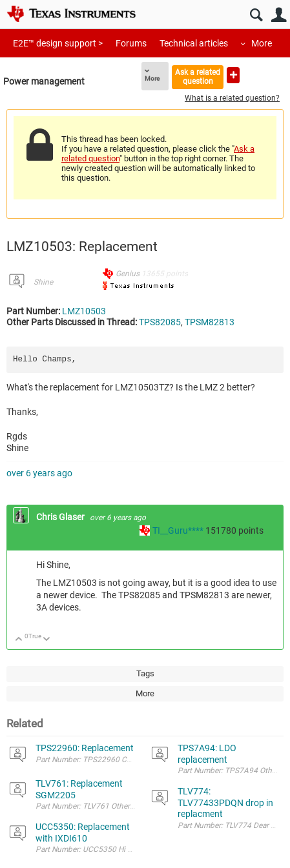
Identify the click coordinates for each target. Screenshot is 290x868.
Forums (131, 43)
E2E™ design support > (58, 43)
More (262, 43)
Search (256, 15)
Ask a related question (198, 76)
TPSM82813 (210, 322)
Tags (145, 673)
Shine (43, 282)
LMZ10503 (84, 311)
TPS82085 (160, 322)
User (279, 15)
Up (19, 640)
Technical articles (194, 43)
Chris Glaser (61, 517)
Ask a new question (233, 75)
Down (47, 640)
